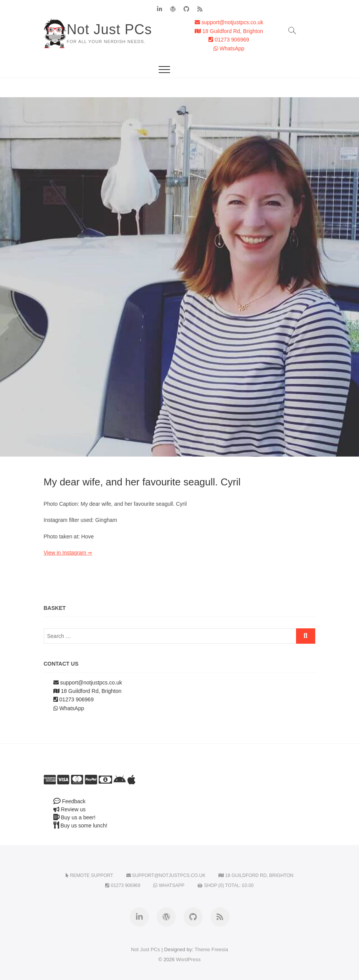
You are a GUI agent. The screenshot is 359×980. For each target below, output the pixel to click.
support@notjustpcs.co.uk (229, 22)
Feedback (69, 801)
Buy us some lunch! (80, 826)
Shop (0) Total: (226, 885)
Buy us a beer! (74, 817)
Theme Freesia (211, 949)
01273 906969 (229, 40)
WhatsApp (229, 48)
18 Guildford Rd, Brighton (229, 31)
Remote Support (89, 875)
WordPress (188, 959)
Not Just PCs (109, 29)
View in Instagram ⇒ (68, 553)
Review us (69, 809)
